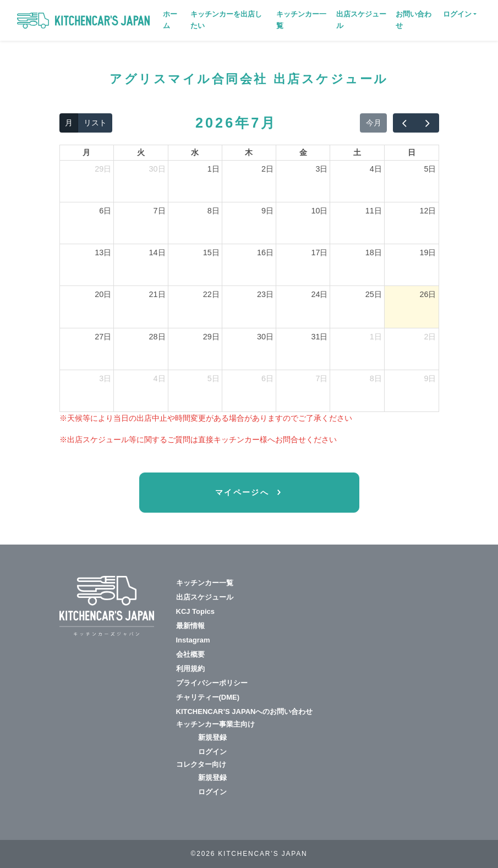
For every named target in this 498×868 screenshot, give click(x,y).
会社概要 (190, 654)
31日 (319, 337)
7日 (160, 211)
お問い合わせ (414, 20)
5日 (430, 169)
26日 (428, 294)
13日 (103, 252)
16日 (265, 252)
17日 (319, 252)
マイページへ (244, 492)
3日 (321, 169)
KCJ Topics (196, 611)
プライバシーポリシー (212, 683)
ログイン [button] (457, 14)
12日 (428, 211)
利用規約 (190, 669)
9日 (267, 211)
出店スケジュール (361, 20)
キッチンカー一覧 (301, 20)
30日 (157, 169)
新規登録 (212, 737)
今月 (374, 123)
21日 (157, 294)
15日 (211, 252)
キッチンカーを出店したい (226, 20)
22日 (211, 294)
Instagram (193, 640)
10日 (319, 211)
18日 (374, 252)
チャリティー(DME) (208, 697)
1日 (214, 169)
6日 (105, 211)
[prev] (404, 123)
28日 (157, 337)
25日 (374, 294)
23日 (265, 294)
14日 (157, 252)
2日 (267, 169)
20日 (103, 294)
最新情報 (190, 626)
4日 (376, 169)
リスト (95, 123)
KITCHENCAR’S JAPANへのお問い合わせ (245, 712)
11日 (374, 211)
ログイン (212, 752)
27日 (103, 337)
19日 (428, 252)
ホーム (170, 20)
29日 (103, 169)
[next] (427, 123)
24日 (319, 294)
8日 (214, 211)
